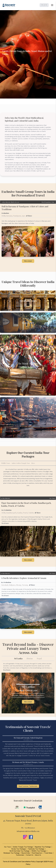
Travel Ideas (48, 853)
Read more (5, 523)
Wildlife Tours (6, 463)
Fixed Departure (37, 853)
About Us (38, 855)
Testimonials (20, 855)
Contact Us (30, 855)
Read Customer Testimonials (28, 786)
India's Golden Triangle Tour (21, 463)
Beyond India (26, 853)
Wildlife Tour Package (39, 851)
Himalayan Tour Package (12, 853)
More (33, 463)
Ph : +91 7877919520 (28, 828)
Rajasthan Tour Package (43, 847)
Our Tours (52, 498)
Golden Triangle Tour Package (23, 847)
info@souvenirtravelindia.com (28, 831)
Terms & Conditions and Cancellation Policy (19, 862)
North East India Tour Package (20, 851)
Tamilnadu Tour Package (36, 849)
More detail (28, 261)
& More (29, 216)
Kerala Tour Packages (19, 849)
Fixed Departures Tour (48, 202)
